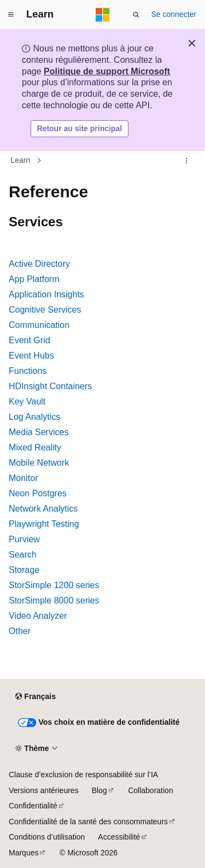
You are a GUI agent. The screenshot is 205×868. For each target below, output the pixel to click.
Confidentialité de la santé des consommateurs (88, 822)
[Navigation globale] (11, 15)
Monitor (23, 478)
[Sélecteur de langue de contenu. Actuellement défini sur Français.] (35, 697)
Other (20, 631)
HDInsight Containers (50, 386)
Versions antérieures (44, 790)
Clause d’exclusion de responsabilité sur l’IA (83, 775)
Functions (28, 371)
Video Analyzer (38, 616)
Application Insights (46, 294)
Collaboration (151, 790)
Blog (99, 790)
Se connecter (174, 14)
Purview (24, 539)
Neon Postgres (38, 493)
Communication (39, 325)
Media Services (39, 432)
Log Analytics (34, 417)
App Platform (34, 279)
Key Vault (27, 401)
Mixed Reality (35, 447)
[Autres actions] (187, 161)
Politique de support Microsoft (107, 71)
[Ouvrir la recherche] (136, 15)
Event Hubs (31, 356)
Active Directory (39, 264)
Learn (21, 161)
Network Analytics (43, 509)
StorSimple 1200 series (54, 585)
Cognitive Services (45, 310)
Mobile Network (39, 463)
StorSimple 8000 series (54, 600)
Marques (24, 853)
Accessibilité (119, 837)
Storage (24, 570)
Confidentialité (33, 806)
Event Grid (30, 340)
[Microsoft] (103, 15)
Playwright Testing (44, 524)
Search (23, 555)
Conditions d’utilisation (47, 837)
